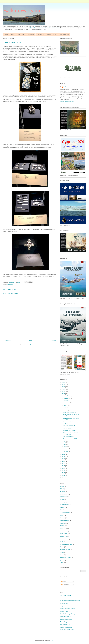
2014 (64, 468)
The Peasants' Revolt (69, 426)
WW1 (62, 560)
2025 (64, 385)
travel (62, 555)
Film (61, 510)
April (65, 444)
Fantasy (62, 507)
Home (6, 34)
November (67, 398)
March (65, 447)
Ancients (63, 491)
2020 (64, 454)
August (66, 405)
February (66, 449)
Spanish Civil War (65, 550)
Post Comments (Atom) (34, 345)
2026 (64, 382)
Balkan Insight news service (68, 622)
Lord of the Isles (65, 520)
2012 (64, 473)
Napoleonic (63, 531)
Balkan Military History (31, 28)
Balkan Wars (64, 497)
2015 (64, 466)
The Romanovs (67, 428)
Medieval (63, 523)
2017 (64, 461)
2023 (64, 389)
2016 (64, 463)
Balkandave (67, 87)
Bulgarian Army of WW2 (70, 430)
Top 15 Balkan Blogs (66, 595)
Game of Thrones (65, 513)
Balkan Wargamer (23, 10)
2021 (64, 394)
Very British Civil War (66, 557)
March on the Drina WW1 (70, 439)
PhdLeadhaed (64, 603)
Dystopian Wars (64, 505)
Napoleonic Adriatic (52, 34)
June (65, 410)
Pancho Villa (64, 536)
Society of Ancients (65, 611)
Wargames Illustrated (66, 619)
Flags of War (64, 606)
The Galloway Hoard (69, 437)
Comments (65, 584)
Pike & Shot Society (66, 617)
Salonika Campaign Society (68, 614)
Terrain (62, 552)
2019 (64, 456)
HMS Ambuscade (64, 34)
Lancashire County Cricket (67, 630)
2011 (64, 475)
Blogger (52, 640)
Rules (62, 542)
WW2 (62, 563)
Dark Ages (10, 285)
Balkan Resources (65, 624)
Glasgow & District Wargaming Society (49, 28)
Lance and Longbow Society (68, 609)
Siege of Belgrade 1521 (70, 412)
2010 (64, 478)
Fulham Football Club (66, 627)
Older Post (53, 341)
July (65, 408)
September (67, 403)
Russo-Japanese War (66, 544)
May (65, 442)
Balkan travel (64, 494)
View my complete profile (67, 102)
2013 (64, 471)
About (13, 34)
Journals (63, 518)
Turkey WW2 (31, 34)
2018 (64, 459)
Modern (62, 526)
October (66, 401)
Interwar (62, 515)
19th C (62, 489)
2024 (64, 387)
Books (62, 499)
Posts (64, 581)
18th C (62, 486)
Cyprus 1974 (40, 34)
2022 (64, 392)
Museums (63, 528)
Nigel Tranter (21, 34)
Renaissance (64, 539)
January (66, 451)
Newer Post (8, 341)
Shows (62, 547)
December (67, 396)
